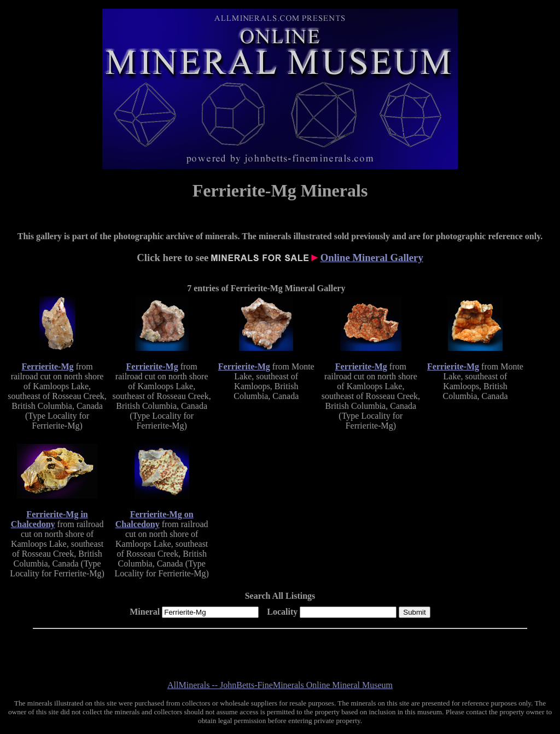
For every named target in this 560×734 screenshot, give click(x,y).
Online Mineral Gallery (372, 258)
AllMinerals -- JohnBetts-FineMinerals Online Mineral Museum (280, 685)
